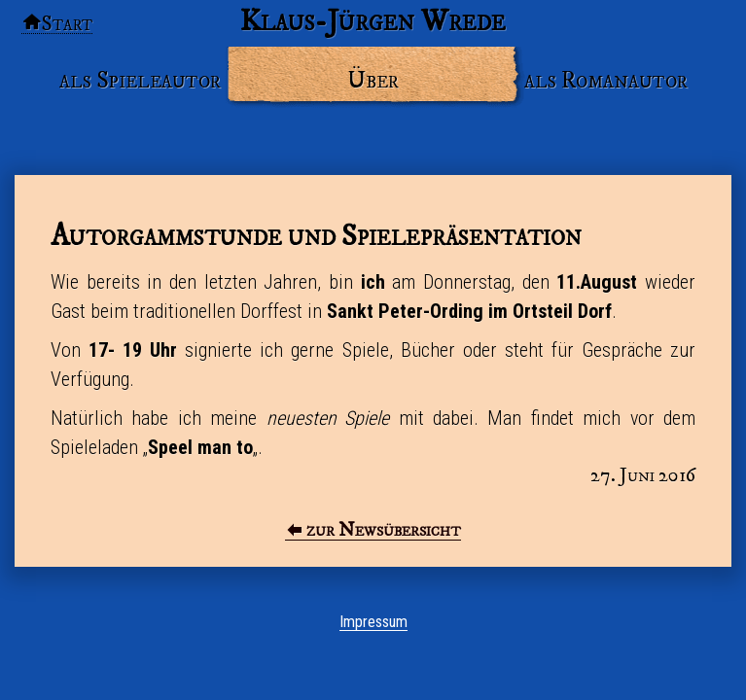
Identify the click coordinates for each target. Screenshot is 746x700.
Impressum (373, 622)
